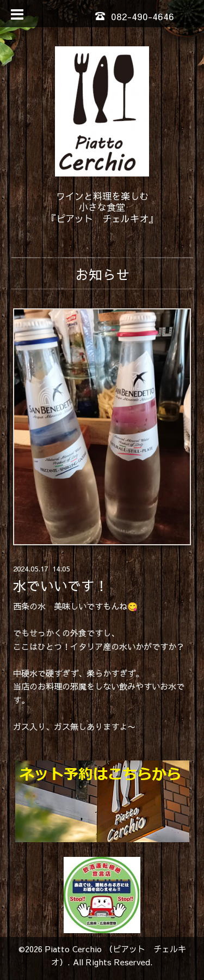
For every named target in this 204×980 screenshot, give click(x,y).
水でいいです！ (61, 586)
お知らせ (102, 274)
